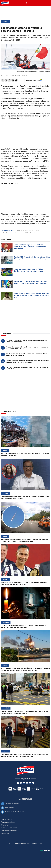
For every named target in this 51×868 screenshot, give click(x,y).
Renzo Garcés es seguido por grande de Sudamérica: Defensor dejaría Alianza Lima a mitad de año (30, 247)
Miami (38, 230)
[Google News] (30, 783)
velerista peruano (19, 233)
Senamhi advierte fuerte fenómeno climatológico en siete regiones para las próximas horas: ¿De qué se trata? (27, 361)
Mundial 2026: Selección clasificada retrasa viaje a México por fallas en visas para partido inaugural (32, 258)
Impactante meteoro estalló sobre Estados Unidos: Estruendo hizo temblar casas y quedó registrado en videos (25, 541)
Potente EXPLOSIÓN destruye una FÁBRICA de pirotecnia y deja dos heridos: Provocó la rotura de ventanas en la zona (25, 669)
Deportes (6, 21)
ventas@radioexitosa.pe (13, 804)
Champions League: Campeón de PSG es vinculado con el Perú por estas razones (28, 270)
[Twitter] (21, 783)
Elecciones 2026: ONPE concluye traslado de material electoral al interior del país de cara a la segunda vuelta (25, 755)
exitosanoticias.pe (11, 808)
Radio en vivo (5, 834)
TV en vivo (4, 825)
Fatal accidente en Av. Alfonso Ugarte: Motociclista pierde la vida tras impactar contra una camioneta (25, 712)
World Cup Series (31, 233)
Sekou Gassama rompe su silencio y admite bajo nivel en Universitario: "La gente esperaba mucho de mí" (31, 295)
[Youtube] (24, 783)
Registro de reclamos (8, 822)
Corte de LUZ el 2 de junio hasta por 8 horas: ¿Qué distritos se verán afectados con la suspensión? (24, 627)
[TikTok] (33, 783)
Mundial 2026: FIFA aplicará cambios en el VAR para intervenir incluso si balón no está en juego (31, 282)
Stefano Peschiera (6, 233)
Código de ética (6, 819)
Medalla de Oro (29, 230)
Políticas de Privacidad (9, 831)
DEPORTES (19, 230)
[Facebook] (18, 783)
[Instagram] (27, 783)
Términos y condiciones (9, 828)
